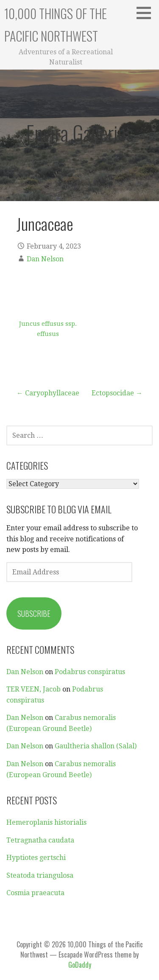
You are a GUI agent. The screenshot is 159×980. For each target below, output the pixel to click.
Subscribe (34, 613)
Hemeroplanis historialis (46, 822)
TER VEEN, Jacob (33, 689)
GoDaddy (80, 965)
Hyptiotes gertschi (36, 858)
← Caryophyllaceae (48, 393)
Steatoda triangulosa (40, 875)
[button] (147, 13)
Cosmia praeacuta (35, 893)
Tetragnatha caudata (40, 840)
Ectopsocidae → (117, 393)
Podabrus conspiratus (90, 672)
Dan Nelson (45, 259)
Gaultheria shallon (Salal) (96, 746)
